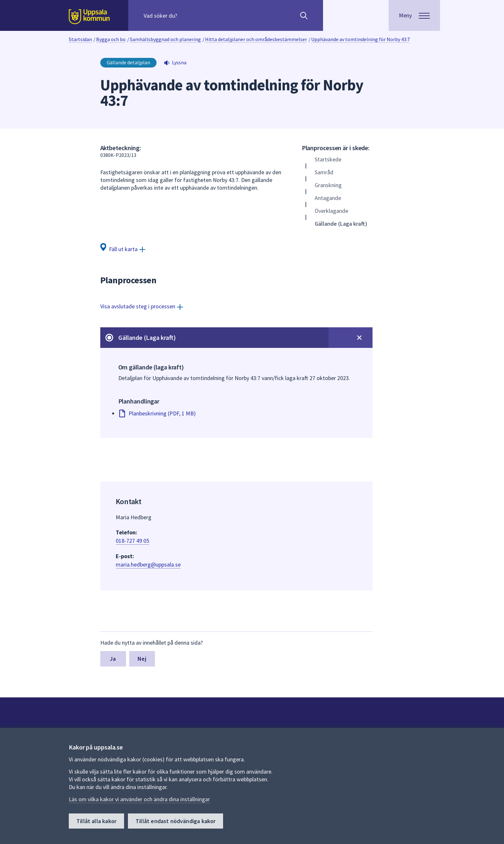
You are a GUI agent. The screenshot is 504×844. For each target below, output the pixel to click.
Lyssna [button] (179, 62)
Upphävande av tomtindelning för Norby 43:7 (360, 39)
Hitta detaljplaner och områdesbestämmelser (256, 39)
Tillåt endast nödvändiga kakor (175, 821)
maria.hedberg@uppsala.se (148, 564)
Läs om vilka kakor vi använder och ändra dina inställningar (139, 799)
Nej (142, 659)
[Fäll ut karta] (123, 249)
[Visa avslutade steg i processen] (142, 306)
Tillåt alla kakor (96, 821)
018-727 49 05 (132, 541)
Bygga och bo (111, 39)
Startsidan (80, 39)
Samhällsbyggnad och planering (165, 39)
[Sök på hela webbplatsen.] (185, 15)
